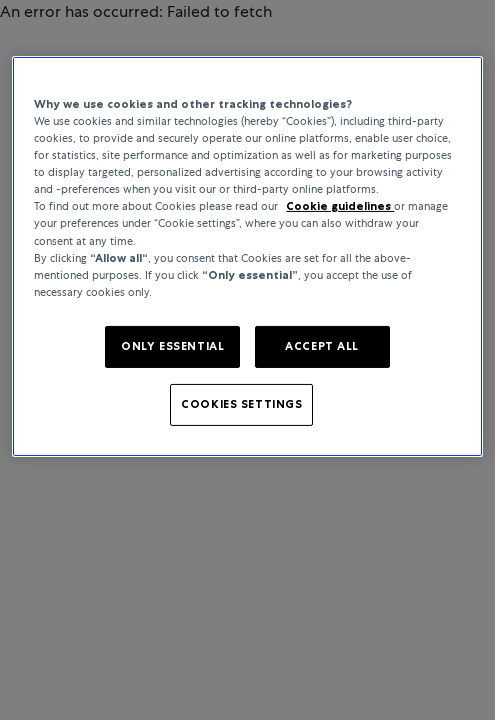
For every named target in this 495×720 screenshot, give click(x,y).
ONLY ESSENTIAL (172, 346)
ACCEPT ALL (322, 346)
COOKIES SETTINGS (241, 404)
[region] (247, 256)
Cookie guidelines (340, 206)
